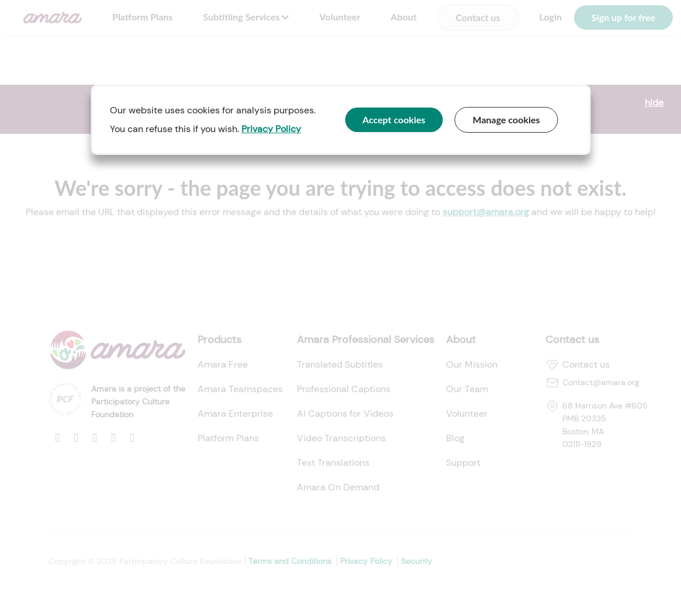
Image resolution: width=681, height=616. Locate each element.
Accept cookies (394, 120)
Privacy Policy (271, 129)
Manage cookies (507, 120)
